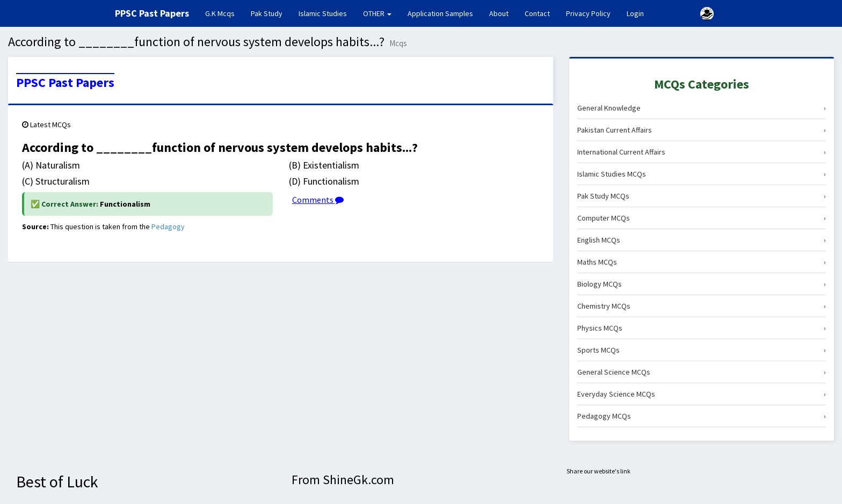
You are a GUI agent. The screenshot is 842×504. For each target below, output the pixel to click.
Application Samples (440, 13)
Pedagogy (168, 227)
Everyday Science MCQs (702, 394)
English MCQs (702, 240)
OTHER (377, 13)
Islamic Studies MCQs (702, 174)
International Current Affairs (702, 152)
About (499, 13)
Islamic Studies (323, 13)
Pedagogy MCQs (702, 416)
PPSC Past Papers (65, 83)
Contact (537, 13)
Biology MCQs (702, 284)
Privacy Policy (588, 13)
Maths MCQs (702, 262)
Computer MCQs (702, 218)
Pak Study (267, 13)
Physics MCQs (702, 328)
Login (635, 13)
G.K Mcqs (224, 13)
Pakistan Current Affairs (702, 130)
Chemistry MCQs (702, 306)
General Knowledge (702, 108)
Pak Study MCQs (702, 196)
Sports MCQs (702, 350)
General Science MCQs (702, 372)
